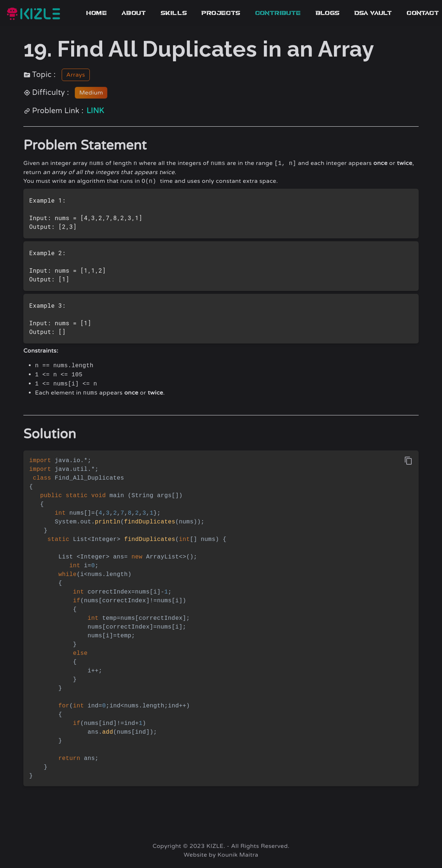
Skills (174, 13)
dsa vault (373, 13)
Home (97, 13)
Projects (221, 13)
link (95, 111)
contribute (278, 13)
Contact (423, 13)
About (134, 13)
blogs (328, 13)
